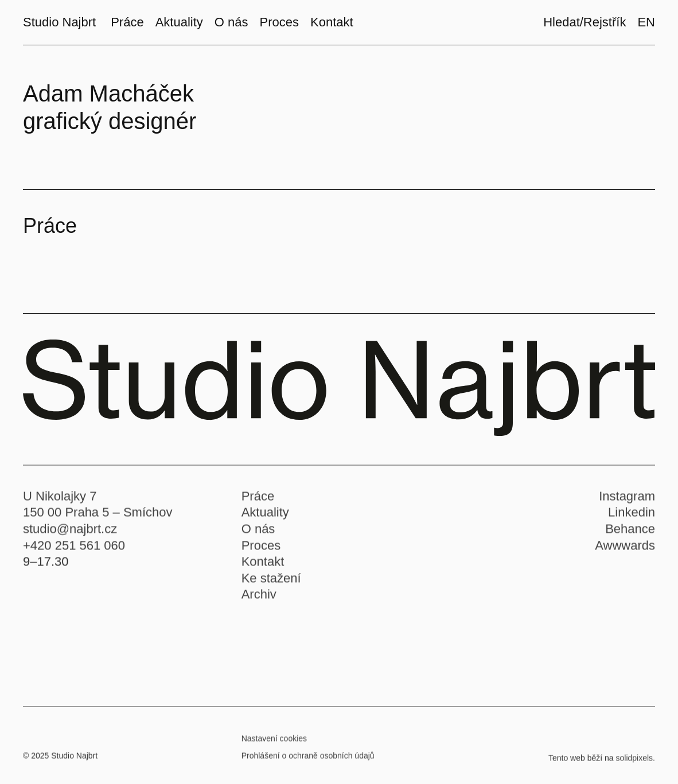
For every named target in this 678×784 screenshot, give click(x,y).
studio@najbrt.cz (70, 533)
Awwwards (625, 549)
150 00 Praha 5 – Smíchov (98, 516)
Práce (258, 500)
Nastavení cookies (274, 742)
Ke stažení (271, 582)
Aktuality (265, 516)
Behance (630, 533)
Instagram (627, 500)
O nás (258, 533)
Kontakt (263, 565)
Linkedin (632, 516)
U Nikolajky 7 (60, 500)
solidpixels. (636, 762)
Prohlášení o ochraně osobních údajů (308, 759)
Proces (261, 549)
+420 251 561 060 (74, 549)
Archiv (259, 598)
